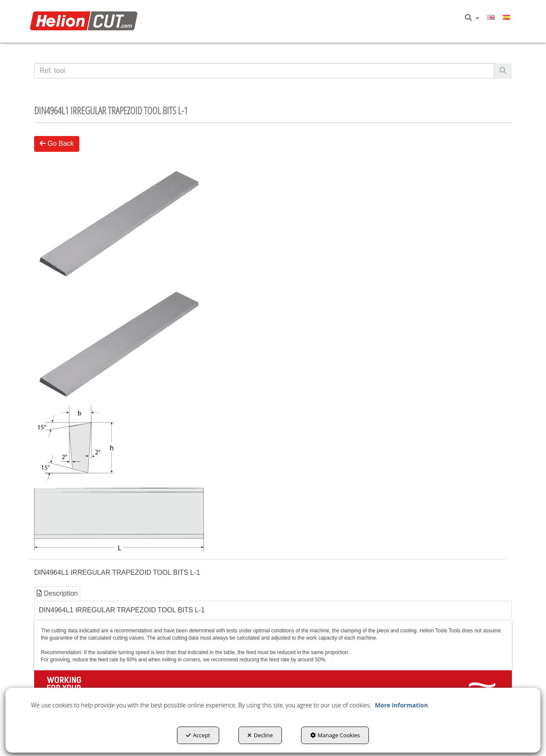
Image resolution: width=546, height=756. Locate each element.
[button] (86, 22)
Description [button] (57, 593)
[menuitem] (472, 18)
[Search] (503, 71)
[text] (264, 71)
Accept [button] (198, 735)
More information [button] (401, 705)
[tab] (58, 594)
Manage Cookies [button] (335, 735)
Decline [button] (260, 735)
